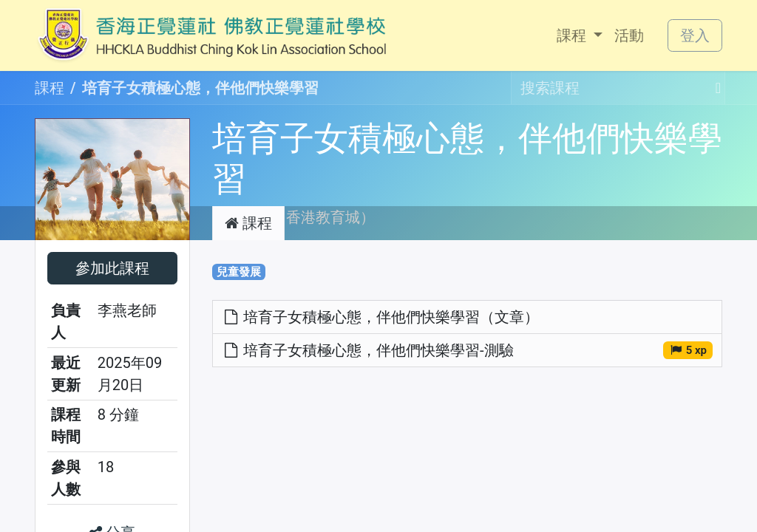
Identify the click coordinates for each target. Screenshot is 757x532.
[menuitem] (580, 35)
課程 (50, 88)
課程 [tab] (248, 223)
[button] (112, 268)
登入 (695, 35)
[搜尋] (714, 88)
